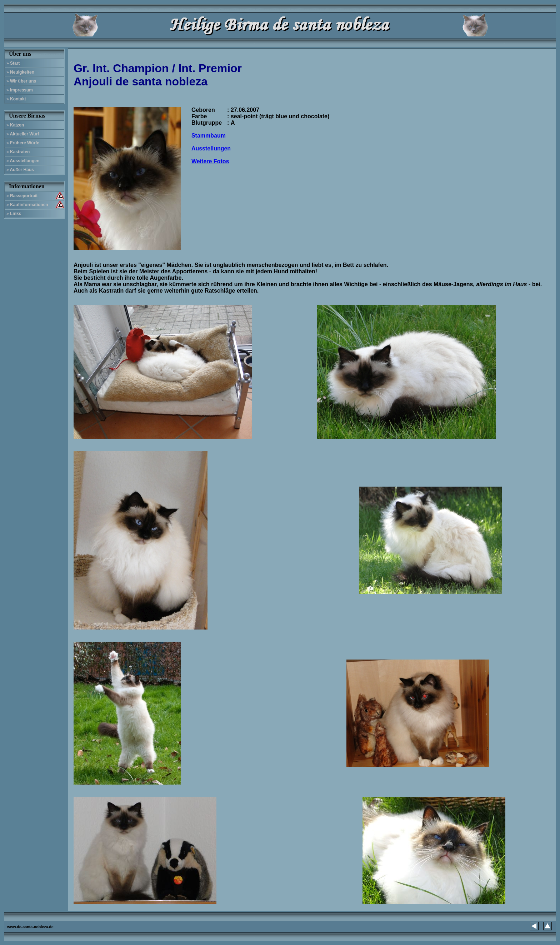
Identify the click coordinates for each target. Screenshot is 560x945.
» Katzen (15, 125)
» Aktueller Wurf (23, 134)
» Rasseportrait (22, 196)
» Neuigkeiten (20, 72)
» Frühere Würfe (23, 143)
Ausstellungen (211, 148)
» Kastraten (18, 152)
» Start (13, 63)
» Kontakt (16, 99)
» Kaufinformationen (27, 205)
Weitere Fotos (210, 161)
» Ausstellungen (23, 161)
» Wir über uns (21, 81)
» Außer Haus (20, 170)
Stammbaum (209, 136)
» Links (14, 214)
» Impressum (20, 90)
